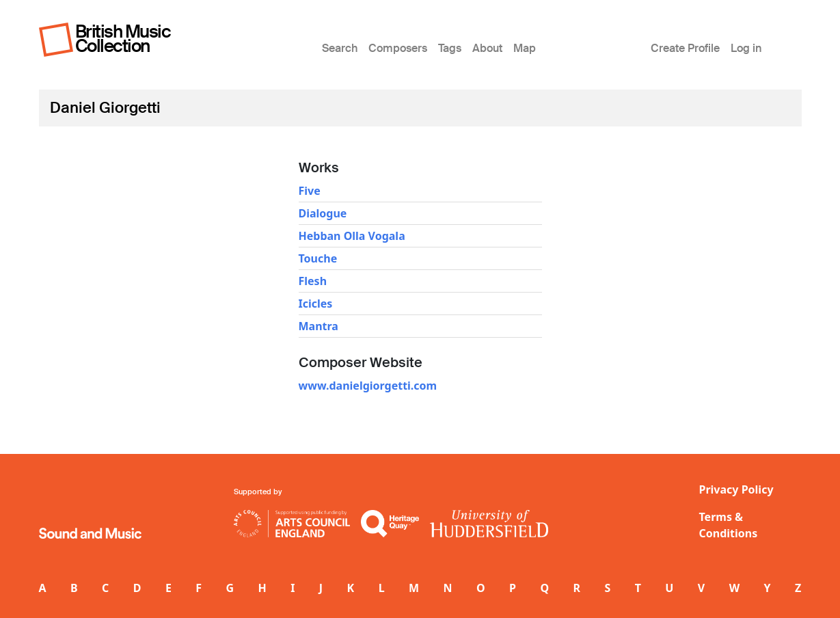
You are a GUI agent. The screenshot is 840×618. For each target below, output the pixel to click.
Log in (746, 48)
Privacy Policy (736, 489)
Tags (450, 48)
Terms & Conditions (729, 525)
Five (310, 191)
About (487, 48)
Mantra (319, 326)
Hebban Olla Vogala (352, 236)
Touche (318, 258)
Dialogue (323, 213)
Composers (398, 48)
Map (525, 48)
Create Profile (685, 48)
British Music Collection (123, 39)
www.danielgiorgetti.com (368, 386)
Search (340, 48)
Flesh (313, 281)
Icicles (316, 304)
